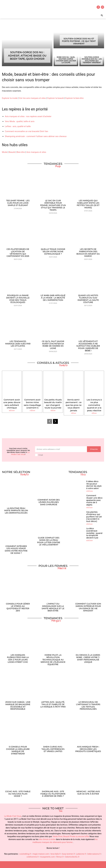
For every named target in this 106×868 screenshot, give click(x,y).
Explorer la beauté (56, 98)
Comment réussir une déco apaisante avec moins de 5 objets (94, 483)
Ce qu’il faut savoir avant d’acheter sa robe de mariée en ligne (53, 337)
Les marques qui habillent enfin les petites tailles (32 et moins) (88, 204)
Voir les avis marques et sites (32, 98)
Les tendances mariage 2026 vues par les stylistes (18, 337)
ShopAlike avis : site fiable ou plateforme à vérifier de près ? (53, 772)
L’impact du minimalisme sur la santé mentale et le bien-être (53, 590)
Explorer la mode (10, 98)
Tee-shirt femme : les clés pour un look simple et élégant (18, 203)
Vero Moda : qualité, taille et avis (20, 121)
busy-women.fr (69, 832)
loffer (87, 815)
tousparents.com (48, 835)
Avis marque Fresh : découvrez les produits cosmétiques (88, 730)
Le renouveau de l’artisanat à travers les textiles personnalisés (88, 687)
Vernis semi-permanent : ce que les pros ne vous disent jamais (74, 393)
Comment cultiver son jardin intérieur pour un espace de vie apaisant (88, 591)
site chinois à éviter (47, 818)
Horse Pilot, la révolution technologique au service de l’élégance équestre (53, 642)
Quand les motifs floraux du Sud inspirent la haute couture (88, 293)
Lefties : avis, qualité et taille (18, 126)
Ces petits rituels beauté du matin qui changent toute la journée (53, 393)
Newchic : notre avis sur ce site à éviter (88, 771)
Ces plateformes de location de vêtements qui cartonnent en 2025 (18, 248)
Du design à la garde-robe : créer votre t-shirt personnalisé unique (88, 641)
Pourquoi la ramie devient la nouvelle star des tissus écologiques (18, 293)
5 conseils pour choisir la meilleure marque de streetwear (18, 730)
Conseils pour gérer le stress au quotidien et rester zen (18, 590)
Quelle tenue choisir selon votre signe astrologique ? (53, 248)
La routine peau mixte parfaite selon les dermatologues (16, 495)
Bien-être (21, 152)
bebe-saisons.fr (94, 832)
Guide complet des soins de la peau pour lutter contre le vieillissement (49, 525)
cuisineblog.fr (25, 832)
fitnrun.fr (60, 835)
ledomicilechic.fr (72, 835)
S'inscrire (94, 434)
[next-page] (55, 406)
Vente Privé (58, 815)
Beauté (12, 152)
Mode (5, 152)
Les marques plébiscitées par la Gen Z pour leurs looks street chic (18, 641)
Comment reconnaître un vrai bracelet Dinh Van (26, 131)
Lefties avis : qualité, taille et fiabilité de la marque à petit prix (53, 686)
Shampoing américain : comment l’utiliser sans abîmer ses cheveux (36, 136)
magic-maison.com (41, 832)
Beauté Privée (69, 815)
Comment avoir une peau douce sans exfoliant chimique (12, 392)
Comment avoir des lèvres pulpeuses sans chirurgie (49, 487)
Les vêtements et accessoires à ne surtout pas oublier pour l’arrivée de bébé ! (88, 338)
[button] (98, 16)
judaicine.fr (81, 832)
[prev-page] (50, 406)
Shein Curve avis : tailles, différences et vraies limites (53, 730)
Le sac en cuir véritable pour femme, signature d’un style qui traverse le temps (53, 204)
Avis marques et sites (36, 152)
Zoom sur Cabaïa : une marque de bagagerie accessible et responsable (18, 687)
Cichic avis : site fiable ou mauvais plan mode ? (18, 771)
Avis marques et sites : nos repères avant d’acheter (28, 116)
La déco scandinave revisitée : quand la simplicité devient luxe (95, 511)
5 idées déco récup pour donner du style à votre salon (94, 470)
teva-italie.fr (56, 832)
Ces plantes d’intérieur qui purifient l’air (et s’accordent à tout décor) (94, 497)
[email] (61, 434)
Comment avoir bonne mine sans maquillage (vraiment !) (32, 393)
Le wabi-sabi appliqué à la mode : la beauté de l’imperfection (53, 292)
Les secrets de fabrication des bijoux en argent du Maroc (88, 248)
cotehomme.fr (33, 835)
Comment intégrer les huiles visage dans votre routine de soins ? (16, 534)
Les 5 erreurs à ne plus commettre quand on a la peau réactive (94, 393)
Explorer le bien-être (75, 98)
